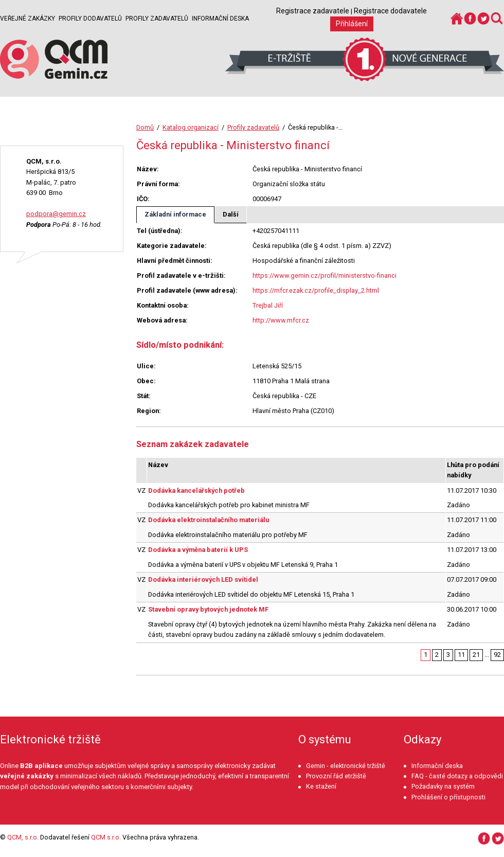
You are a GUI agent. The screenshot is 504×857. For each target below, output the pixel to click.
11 (461, 655)
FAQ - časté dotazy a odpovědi (457, 776)
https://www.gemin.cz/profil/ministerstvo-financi (325, 275)
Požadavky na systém (443, 786)
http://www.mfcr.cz (281, 320)
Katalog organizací (191, 127)
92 (497, 655)
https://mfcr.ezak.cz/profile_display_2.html (316, 290)
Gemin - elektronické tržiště (346, 766)
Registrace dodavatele (390, 11)
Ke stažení (321, 786)
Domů (145, 127)
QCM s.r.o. (106, 837)
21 (476, 655)
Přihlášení (352, 24)
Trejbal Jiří (268, 305)
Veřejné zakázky (28, 19)
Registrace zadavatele (313, 11)
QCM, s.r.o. (23, 837)
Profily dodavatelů (90, 19)
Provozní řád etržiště (336, 776)
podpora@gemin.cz (56, 214)
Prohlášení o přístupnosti (448, 797)
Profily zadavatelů (157, 19)
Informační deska (220, 19)
